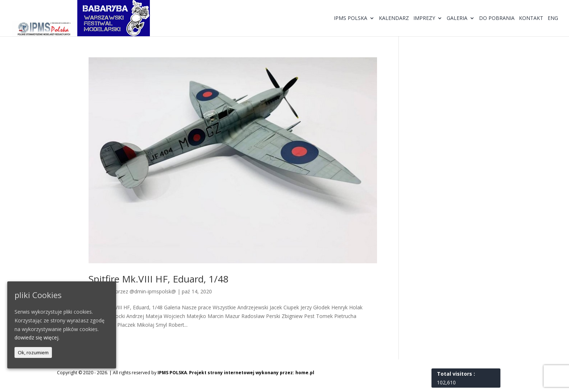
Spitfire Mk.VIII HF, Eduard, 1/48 (159, 279)
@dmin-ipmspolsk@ (153, 291)
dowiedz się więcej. (37, 337)
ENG (553, 18)
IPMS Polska (351, 18)
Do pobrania (497, 18)
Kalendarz (394, 18)
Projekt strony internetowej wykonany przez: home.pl (252, 373)
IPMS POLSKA (172, 373)
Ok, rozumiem (33, 352)
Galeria (457, 18)
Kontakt (531, 18)
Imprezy (424, 18)
